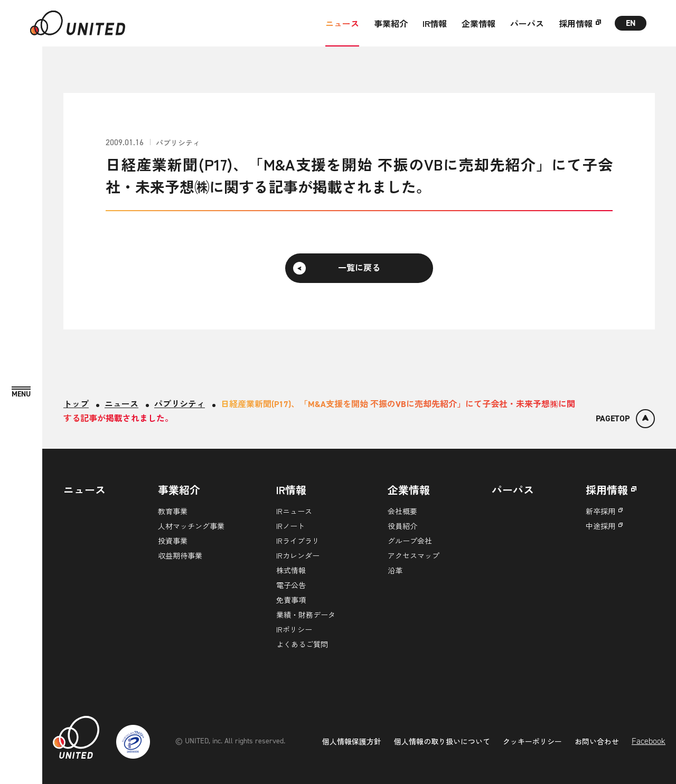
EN (631, 23)
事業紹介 (391, 23)
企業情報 (478, 23)
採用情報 (576, 23)
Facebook (649, 741)
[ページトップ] (625, 419)
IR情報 (435, 23)
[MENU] (21, 393)
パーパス (527, 23)
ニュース (342, 23)
